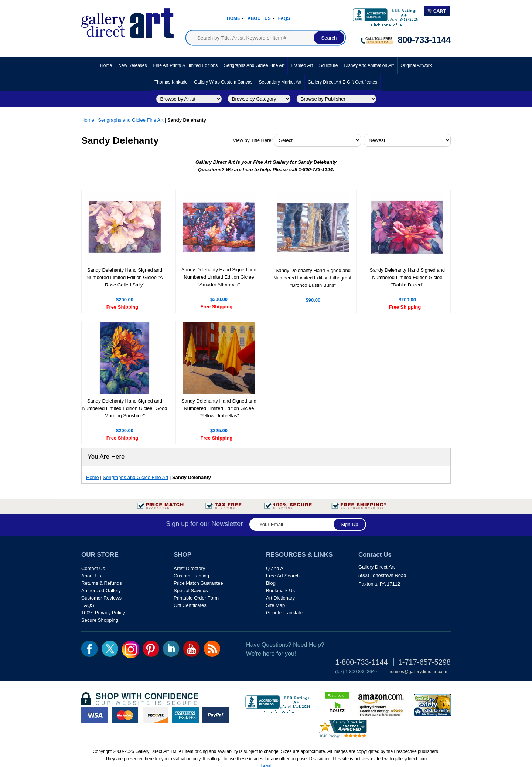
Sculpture (329, 65)
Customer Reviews (101, 598)
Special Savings (191, 590)
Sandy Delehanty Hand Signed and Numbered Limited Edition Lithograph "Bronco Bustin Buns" (313, 278)
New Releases (132, 65)
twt (110, 649)
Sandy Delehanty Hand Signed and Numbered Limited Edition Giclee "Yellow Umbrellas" (219, 408)
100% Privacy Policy (103, 613)
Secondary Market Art (280, 82)
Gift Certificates (190, 605)
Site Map (275, 605)
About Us (259, 18)
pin (151, 649)
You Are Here (106, 457)
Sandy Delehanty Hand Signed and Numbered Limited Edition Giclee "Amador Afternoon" (219, 277)
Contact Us (93, 568)
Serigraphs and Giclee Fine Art (254, 65)
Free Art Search (283, 576)
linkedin (171, 649)
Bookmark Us (280, 590)
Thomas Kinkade (171, 82)
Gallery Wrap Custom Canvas (223, 82)
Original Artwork (416, 65)
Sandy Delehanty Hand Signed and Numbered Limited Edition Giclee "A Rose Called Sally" (125, 277)
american (185, 715)
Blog (271, 583)
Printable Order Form (196, 598)
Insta (130, 649)
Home (233, 18)
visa (95, 715)
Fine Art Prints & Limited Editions (186, 65)
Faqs (284, 18)
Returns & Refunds (102, 583)
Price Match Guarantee (198, 583)
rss (212, 649)
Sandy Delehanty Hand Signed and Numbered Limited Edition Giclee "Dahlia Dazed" (407, 277)
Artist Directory (189, 568)
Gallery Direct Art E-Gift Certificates (342, 82)
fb (90, 649)
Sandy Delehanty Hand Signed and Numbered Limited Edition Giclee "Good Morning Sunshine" (125, 408)
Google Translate (284, 613)
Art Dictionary (280, 598)
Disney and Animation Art (369, 65)
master (125, 715)
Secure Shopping (100, 620)
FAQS (88, 605)
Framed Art (302, 65)
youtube (192, 649)
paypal (216, 715)
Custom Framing (191, 576)
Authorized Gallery (101, 590)
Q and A (275, 568)
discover (155, 715)
